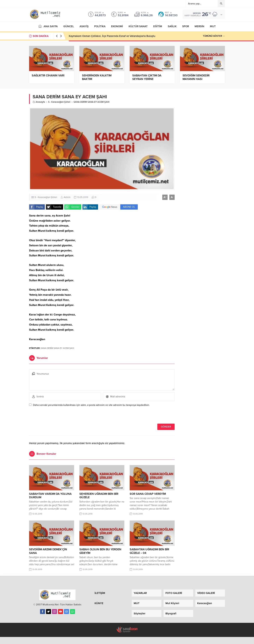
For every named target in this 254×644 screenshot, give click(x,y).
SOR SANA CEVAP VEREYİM (148, 494)
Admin (67, 197)
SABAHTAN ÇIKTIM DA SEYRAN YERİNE (147, 77)
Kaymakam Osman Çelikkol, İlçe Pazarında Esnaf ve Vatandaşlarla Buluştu (112, 36)
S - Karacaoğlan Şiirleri (59, 102)
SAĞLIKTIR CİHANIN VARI (48, 76)
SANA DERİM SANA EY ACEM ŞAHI (57, 348)
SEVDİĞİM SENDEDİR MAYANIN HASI (196, 77)
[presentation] (53, 416)
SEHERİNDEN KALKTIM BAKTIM (97, 77)
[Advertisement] (202, 148)
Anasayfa (39, 102)
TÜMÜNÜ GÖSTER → (214, 36)
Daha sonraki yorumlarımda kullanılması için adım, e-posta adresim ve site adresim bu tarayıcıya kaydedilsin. (91, 405)
